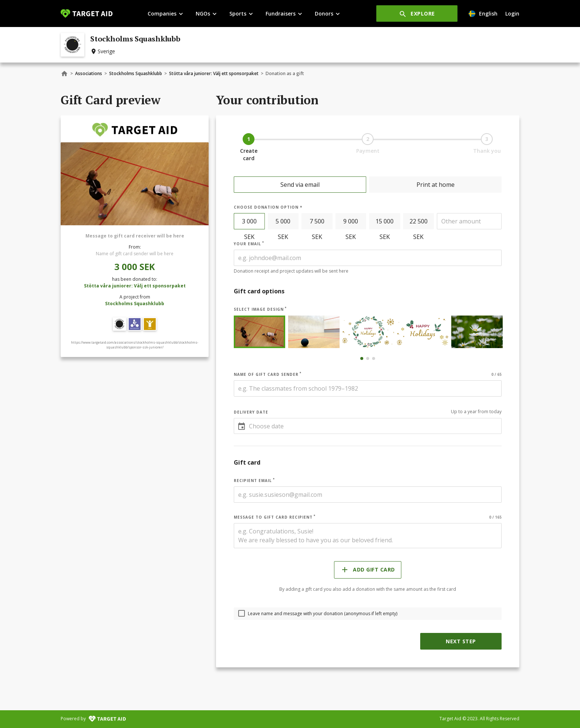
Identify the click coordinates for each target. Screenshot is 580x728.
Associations (89, 73)
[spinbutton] (469, 221)
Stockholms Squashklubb (136, 73)
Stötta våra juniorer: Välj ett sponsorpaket (214, 73)
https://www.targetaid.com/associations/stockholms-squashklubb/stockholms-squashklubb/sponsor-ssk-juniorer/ (135, 345)
